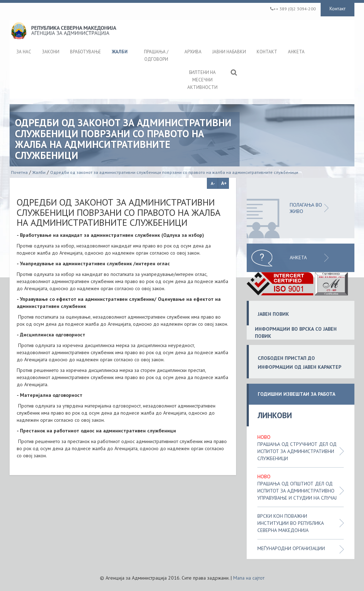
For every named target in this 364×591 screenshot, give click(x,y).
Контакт (338, 9)
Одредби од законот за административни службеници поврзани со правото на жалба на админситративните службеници (174, 172)
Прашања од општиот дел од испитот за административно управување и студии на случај (297, 491)
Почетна (19, 172)
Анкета (298, 257)
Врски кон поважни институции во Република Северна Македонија (291, 523)
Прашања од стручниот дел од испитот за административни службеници (297, 451)
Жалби (39, 172)
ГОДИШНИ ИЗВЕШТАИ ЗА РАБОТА (296, 394)
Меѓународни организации (291, 548)
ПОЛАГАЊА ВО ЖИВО (306, 208)
